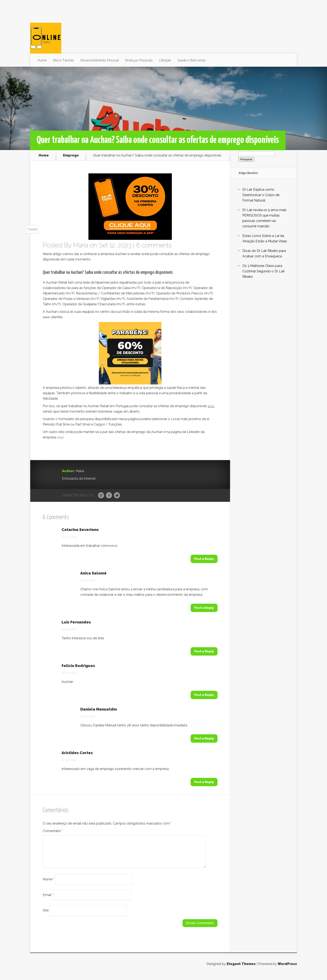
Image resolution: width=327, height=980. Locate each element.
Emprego (71, 155)
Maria (81, 245)
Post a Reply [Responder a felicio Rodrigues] (204, 695)
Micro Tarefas (64, 60)
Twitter (117, 496)
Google (101, 496)
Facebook (109, 496)
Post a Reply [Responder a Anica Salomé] (204, 608)
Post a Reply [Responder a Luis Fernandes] (204, 651)
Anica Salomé (93, 573)
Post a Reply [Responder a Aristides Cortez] (204, 782)
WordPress (287, 969)
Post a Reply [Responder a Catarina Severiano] (204, 559)
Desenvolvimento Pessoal (99, 60)
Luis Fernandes (76, 622)
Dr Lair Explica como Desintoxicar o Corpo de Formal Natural (261, 195)
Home (42, 60)
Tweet (32, 229)
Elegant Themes (241, 969)
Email (48, 900)
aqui (211, 406)
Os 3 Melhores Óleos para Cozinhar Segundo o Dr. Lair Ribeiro (263, 271)
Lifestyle (165, 60)
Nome (48, 884)
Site (46, 915)
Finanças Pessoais (139, 60)
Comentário (53, 831)
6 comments (154, 245)
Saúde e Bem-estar (192, 60)
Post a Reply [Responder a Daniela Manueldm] (204, 738)
